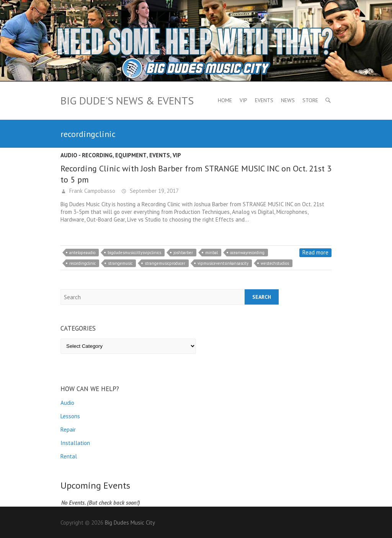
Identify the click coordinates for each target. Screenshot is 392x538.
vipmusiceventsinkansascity (223, 263)
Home (225, 100)
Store (310, 100)
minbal (212, 253)
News (288, 100)
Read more (315, 252)
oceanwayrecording (247, 253)
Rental (69, 456)
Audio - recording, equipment (104, 155)
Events (264, 100)
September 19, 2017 (154, 191)
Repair (68, 430)
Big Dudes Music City (130, 523)
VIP (243, 100)
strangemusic (120, 263)
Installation (75, 443)
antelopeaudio (82, 253)
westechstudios (275, 263)
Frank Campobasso (91, 191)
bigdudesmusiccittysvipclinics (134, 253)
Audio (67, 403)
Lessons (70, 416)
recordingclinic (82, 263)
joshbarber (183, 253)
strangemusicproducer (165, 263)
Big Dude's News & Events (127, 100)
